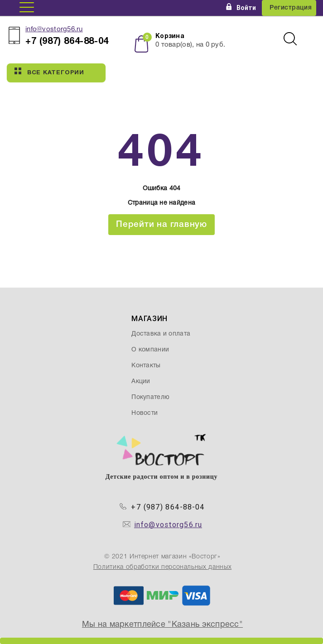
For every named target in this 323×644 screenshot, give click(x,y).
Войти (241, 8)
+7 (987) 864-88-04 (168, 507)
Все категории (49, 72)
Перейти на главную (161, 225)
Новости (145, 413)
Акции (141, 382)
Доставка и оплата (161, 334)
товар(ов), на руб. (190, 45)
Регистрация (291, 8)
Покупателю (150, 397)
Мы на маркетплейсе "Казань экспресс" (162, 625)
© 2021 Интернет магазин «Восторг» (162, 557)
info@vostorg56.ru (54, 29)
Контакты (146, 366)
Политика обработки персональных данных (162, 567)
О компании (150, 350)
